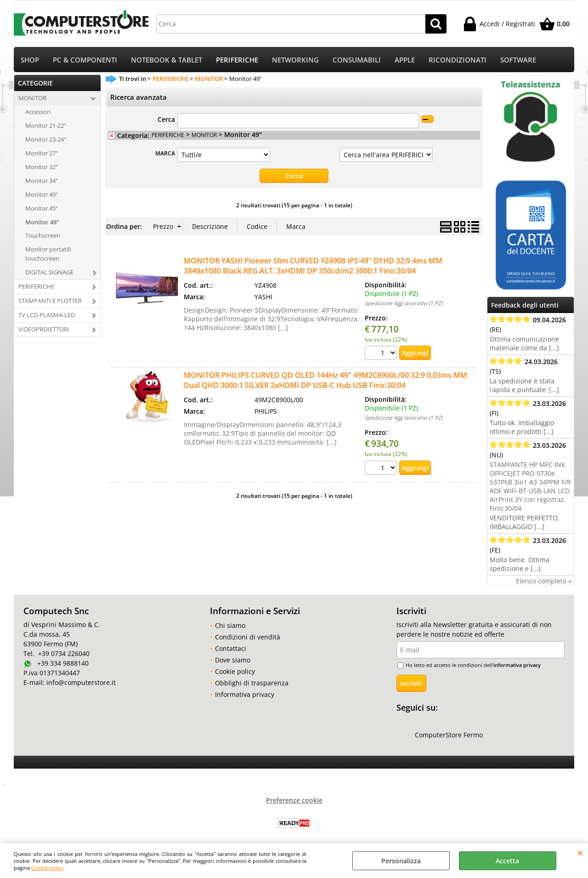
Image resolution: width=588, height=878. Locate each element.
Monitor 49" (42, 222)
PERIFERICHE (237, 60)
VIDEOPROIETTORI (44, 329)
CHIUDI (580, 853)
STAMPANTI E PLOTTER (50, 301)
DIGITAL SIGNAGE (49, 272)
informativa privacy (517, 665)
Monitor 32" (42, 167)
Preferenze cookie (294, 800)
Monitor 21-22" (46, 125)
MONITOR (32, 98)
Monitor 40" (42, 194)
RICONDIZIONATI (458, 60)
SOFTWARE (518, 60)
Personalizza (401, 861)
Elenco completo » (544, 581)
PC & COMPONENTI (85, 60)
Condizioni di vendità (248, 637)
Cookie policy (47, 868)
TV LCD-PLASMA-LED (47, 315)
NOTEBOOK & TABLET (167, 60)
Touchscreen (43, 235)
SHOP (30, 60)
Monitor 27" (42, 153)
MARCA (165, 153)
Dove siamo (233, 660)
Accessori (38, 112)
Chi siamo (230, 625)
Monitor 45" (42, 208)
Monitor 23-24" (46, 139)
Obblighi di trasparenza (252, 683)
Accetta (507, 861)
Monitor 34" (42, 181)
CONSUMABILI (357, 60)
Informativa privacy (245, 694)
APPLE (405, 60)
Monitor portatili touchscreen (48, 254)
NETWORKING (295, 60)
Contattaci (231, 648)
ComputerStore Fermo (449, 735)
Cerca (166, 119)
